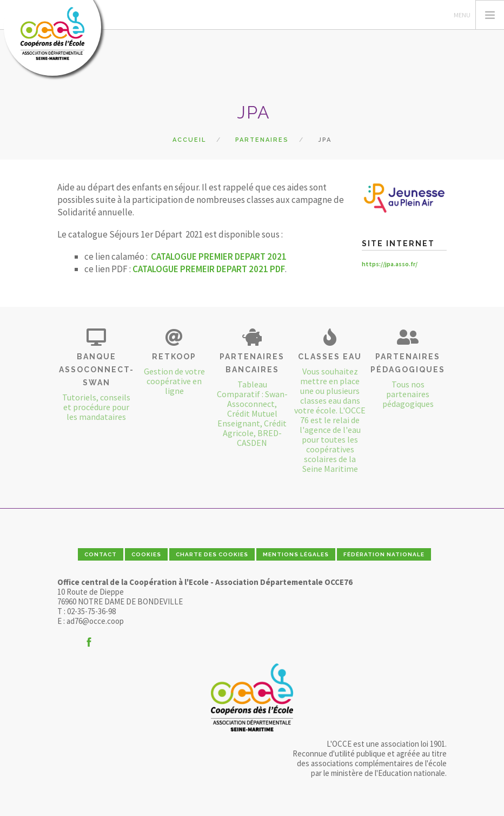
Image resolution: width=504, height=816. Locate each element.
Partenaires (262, 140)
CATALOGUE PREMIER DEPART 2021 (219, 256)
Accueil (189, 140)
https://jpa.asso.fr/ (390, 264)
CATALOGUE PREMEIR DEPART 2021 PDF (209, 269)
